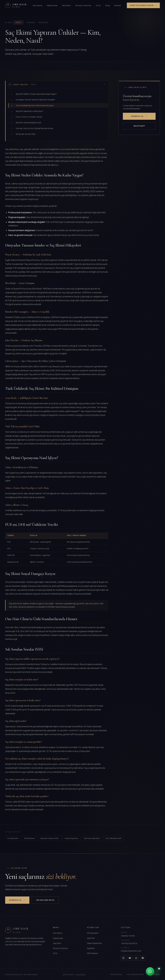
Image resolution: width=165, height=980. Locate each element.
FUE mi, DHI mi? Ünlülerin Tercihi (27, 117)
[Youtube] (130, 958)
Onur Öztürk (81, 974)
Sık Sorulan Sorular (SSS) (23, 134)
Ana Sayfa (38, 5)
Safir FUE (91, 938)
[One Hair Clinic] (16, 5)
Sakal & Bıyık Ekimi (94, 943)
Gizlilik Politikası (116, 974)
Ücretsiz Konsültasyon (143, 5)
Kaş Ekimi (91, 948)
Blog (108, 5)
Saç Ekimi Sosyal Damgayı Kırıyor (26, 123)
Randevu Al (139, 116)
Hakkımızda (52, 5)
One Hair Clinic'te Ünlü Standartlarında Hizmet (32, 128)
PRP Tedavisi (92, 953)
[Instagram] (123, 958)
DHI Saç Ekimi (29, 838)
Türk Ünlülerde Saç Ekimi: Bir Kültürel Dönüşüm (32, 105)
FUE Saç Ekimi (13, 838)
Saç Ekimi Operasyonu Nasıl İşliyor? (27, 111)
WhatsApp (139, 126)
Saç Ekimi (66, 5)
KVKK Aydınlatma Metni (135, 974)
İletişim (118, 5)
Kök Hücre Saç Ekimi (92, 838)
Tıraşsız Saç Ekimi (71, 838)
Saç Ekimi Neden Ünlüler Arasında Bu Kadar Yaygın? (34, 94)
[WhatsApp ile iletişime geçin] (153, 971)
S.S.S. (98, 5)
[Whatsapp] (136, 958)
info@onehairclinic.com (131, 951)
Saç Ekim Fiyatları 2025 (49, 838)
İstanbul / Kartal (128, 936)
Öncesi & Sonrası (83, 5)
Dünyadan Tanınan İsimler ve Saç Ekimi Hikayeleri (33, 100)
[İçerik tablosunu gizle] (105, 84)
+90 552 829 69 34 (45, 900)
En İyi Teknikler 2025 (114, 838)
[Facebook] (143, 958)
